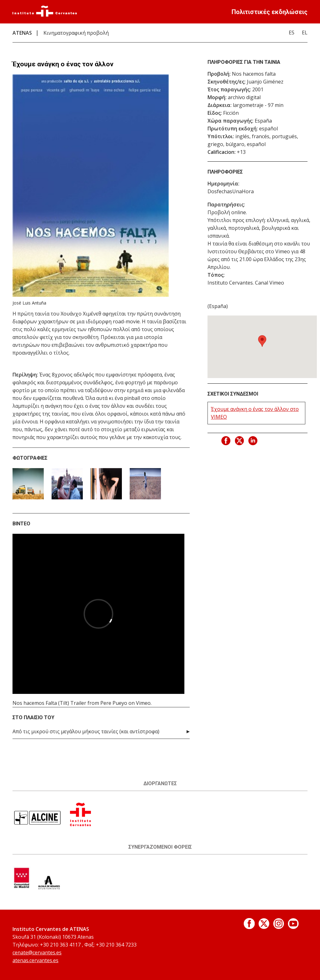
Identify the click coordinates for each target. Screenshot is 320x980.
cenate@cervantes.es (37, 952)
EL (305, 33)
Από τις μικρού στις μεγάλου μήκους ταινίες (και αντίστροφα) (86, 731)
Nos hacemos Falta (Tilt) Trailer (49, 703)
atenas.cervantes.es (35, 960)
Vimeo (143, 703)
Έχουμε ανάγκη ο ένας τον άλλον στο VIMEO (255, 413)
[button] (262, 341)
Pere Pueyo (114, 703)
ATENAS (22, 33)
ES (292, 33)
